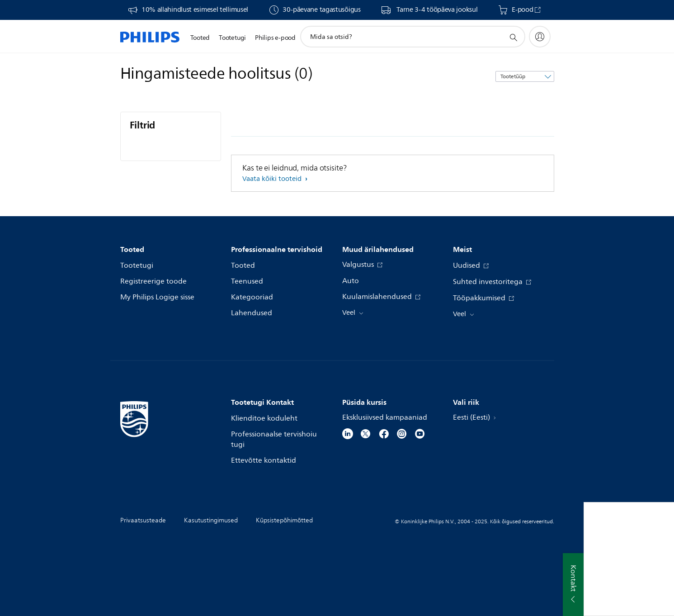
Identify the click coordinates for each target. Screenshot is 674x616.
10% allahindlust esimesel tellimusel (195, 10)
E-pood (522, 10)
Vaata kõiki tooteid (273, 179)
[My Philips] (540, 37)
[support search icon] (513, 37)
